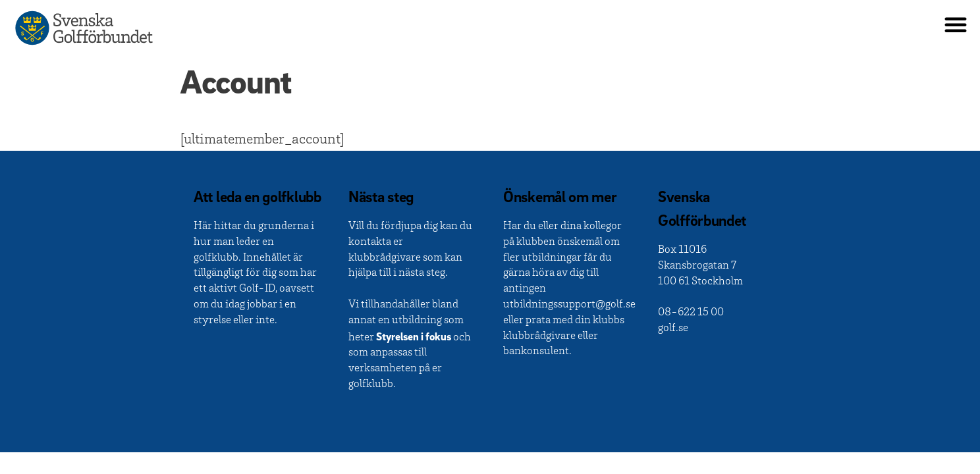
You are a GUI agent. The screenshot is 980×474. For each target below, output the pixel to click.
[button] (956, 24)
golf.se (673, 329)
